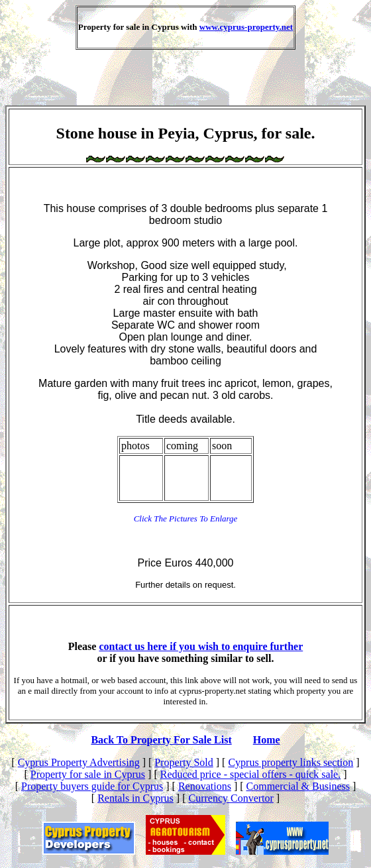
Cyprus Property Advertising (79, 762)
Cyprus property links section (291, 762)
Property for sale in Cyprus (88, 774)
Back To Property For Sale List (161, 740)
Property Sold (184, 762)
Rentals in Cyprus (135, 798)
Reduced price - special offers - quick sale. (250, 774)
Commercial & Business (298, 786)
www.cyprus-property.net (246, 27)
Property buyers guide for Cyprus (92, 786)
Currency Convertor (231, 798)
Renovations (205, 786)
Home (267, 740)
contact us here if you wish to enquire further (201, 646)
